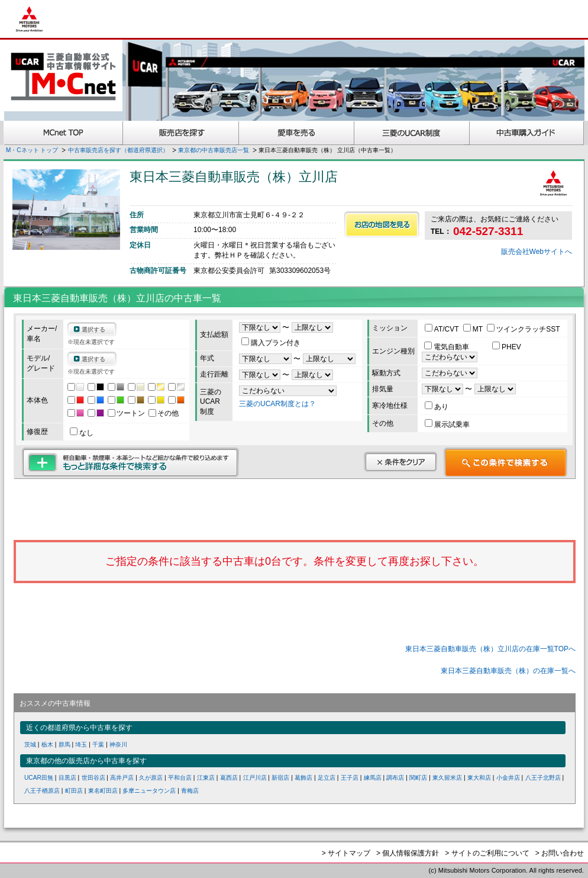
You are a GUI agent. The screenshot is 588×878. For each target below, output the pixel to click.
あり (437, 407)
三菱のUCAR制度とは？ (277, 404)
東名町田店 (103, 791)
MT (474, 329)
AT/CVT (443, 329)
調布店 (395, 778)
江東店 (206, 778)
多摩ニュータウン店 (149, 791)
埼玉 (81, 744)
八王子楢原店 (42, 791)
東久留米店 (447, 778)
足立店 (327, 778)
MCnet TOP (63, 133)
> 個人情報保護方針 (408, 853)
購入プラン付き (271, 343)
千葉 (98, 744)
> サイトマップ (346, 853)
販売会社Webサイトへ (537, 252)
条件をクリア (400, 462)
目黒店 (67, 778)
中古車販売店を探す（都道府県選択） (118, 150)
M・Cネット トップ (32, 150)
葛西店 (229, 778)
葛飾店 (303, 778)
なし (82, 433)
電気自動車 (448, 347)
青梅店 (190, 791)
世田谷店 (93, 778)
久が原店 (151, 778)
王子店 (350, 778)
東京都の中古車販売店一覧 (214, 150)
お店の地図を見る (382, 224)
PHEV (507, 347)
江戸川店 (255, 778)
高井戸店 (122, 778)
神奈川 (118, 744)
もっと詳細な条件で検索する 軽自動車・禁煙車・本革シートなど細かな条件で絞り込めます (130, 462)
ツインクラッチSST (523, 329)
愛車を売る (297, 133)
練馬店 (373, 778)
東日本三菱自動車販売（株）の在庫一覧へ (508, 671)
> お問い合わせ (560, 853)
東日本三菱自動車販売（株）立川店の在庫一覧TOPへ (490, 649)
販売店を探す (181, 133)
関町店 (418, 778)
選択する (93, 329)
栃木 (47, 744)
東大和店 (479, 778)
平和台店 (180, 778)
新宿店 (280, 778)
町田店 (74, 791)
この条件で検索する (505, 462)
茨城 (30, 744)
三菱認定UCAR (412, 133)
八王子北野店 (543, 778)
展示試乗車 (447, 424)
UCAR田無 (39, 778)
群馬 (64, 744)
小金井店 (508, 778)
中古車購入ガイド (527, 133)
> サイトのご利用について (487, 853)
